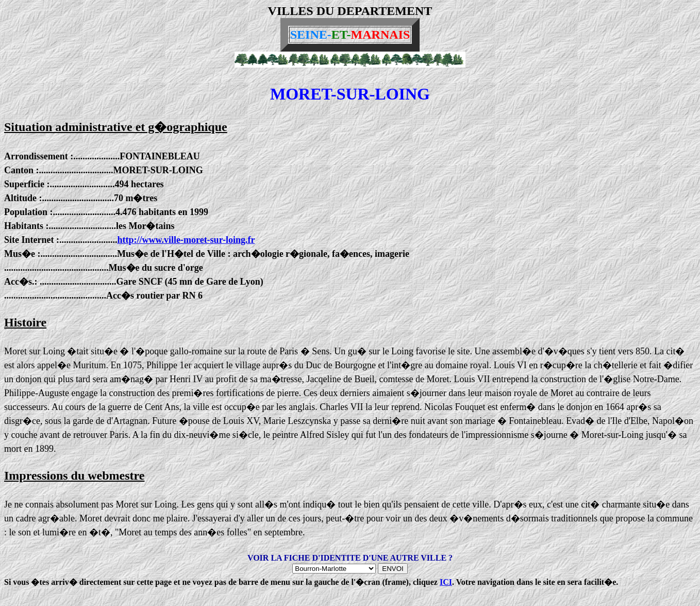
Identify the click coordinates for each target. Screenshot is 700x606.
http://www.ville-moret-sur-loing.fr (186, 240)
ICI (446, 582)
